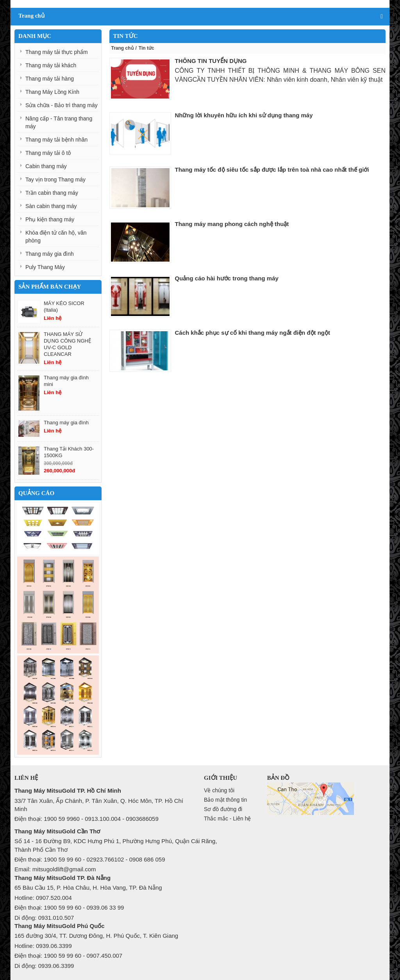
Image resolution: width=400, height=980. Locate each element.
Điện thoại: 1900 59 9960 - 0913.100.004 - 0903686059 (87, 819)
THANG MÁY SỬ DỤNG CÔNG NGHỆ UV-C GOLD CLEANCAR (67, 344)
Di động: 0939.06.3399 (44, 966)
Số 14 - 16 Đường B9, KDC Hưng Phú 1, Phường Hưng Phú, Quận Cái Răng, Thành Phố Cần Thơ (116, 845)
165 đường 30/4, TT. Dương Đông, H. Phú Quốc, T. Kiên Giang (96, 936)
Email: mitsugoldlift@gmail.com (55, 869)
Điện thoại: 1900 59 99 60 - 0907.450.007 (68, 956)
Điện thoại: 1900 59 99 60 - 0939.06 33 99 (69, 907)
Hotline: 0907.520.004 (43, 898)
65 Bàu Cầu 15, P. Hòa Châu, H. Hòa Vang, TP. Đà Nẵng (88, 888)
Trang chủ (122, 48)
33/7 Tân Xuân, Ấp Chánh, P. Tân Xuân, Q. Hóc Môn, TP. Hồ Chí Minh (99, 805)
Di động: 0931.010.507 (44, 918)
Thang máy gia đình (66, 423)
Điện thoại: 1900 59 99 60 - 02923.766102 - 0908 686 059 (90, 859)
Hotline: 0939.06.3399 (43, 946)
